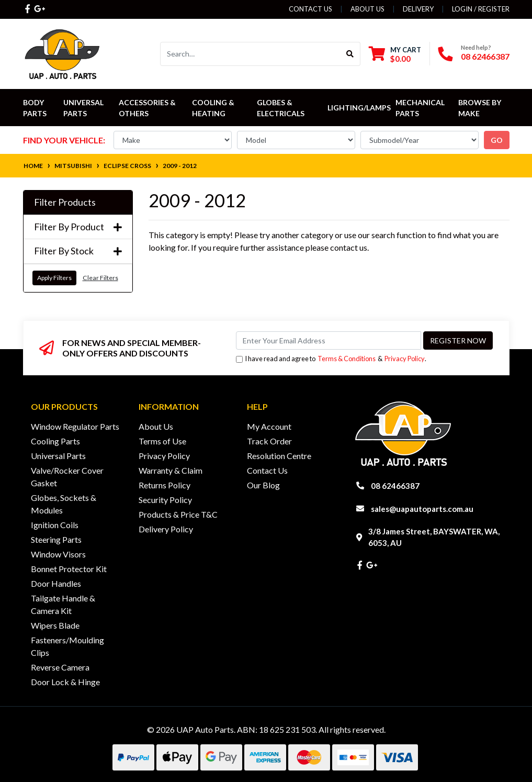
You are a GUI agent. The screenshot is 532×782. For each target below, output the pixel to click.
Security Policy (165, 500)
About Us (367, 9)
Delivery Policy (166, 529)
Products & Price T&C (178, 514)
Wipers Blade (55, 625)
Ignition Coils (55, 525)
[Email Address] (329, 340)
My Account (269, 426)
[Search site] (350, 54)
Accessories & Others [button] (148, 108)
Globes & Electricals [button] (281, 108)
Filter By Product (78, 227)
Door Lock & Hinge (65, 682)
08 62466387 (485, 56)
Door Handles (56, 583)
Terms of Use (162, 441)
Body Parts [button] (35, 108)
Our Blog (263, 485)
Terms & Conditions (347, 359)
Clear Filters (100, 278)
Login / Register (481, 9)
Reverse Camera (60, 667)
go (497, 140)
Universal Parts (84, 108)
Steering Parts (56, 539)
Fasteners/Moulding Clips (67, 646)
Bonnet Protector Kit (69, 569)
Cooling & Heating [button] (214, 108)
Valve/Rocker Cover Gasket (67, 477)
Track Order (269, 441)
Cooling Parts (55, 441)
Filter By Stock (78, 251)
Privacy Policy (405, 359)
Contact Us (310, 9)
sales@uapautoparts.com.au (422, 509)
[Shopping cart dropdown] (395, 54)
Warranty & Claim (171, 470)
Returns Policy (165, 485)
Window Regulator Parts (75, 426)
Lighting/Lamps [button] (359, 108)
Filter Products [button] (65, 202)
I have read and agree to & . (331, 359)
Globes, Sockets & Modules (64, 504)
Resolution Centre (279, 456)
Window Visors (58, 554)
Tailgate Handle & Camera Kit (63, 604)
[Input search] (250, 54)
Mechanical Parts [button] (421, 108)
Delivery (418, 9)
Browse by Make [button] (480, 108)
